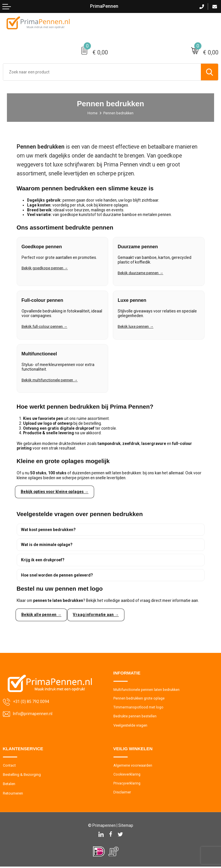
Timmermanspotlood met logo (139, 708)
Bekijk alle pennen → (41, 615)
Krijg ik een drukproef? (43, 560)
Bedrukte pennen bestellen (136, 717)
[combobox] (102, 72)
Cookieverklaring (127, 776)
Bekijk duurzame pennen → (142, 274)
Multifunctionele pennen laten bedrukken (147, 690)
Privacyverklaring (127, 785)
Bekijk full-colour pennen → (46, 328)
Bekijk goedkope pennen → (46, 270)
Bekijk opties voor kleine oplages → (56, 492)
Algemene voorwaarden (133, 767)
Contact (9, 767)
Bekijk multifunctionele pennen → (51, 381)
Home (92, 113)
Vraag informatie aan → (97, 615)
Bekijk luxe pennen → (136, 328)
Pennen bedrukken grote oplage (140, 699)
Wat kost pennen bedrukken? (48, 530)
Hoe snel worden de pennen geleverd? (57, 575)
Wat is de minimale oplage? (47, 545)
